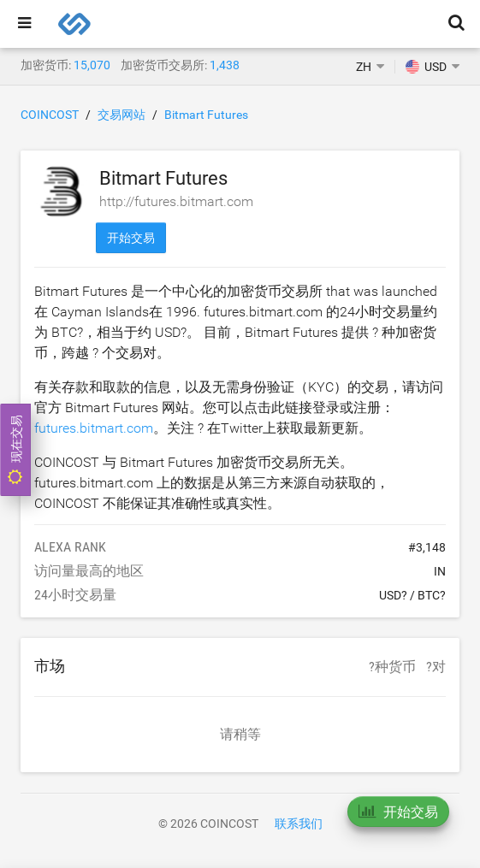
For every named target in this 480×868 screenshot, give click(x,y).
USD (426, 67)
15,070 (92, 65)
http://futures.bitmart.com (176, 201)
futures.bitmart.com (94, 428)
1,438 (225, 65)
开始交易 (131, 238)
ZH (364, 67)
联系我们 (299, 824)
